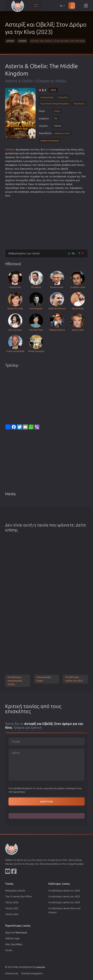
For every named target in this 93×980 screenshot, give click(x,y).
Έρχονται (16, 932)
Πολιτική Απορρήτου (32, 973)
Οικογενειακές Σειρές (44, 679)
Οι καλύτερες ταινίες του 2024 (64, 902)
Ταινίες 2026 (12, 902)
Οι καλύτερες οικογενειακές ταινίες (15, 681)
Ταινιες (22, 41)
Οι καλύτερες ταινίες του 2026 (64, 890)
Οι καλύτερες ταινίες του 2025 (64, 896)
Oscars (9, 950)
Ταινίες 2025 (12, 908)
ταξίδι (32, 180)
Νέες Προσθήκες (14, 944)
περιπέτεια (21, 184)
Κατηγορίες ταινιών (15, 890)
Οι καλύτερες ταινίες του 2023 (74, 679)
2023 (53, 90)
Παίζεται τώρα (12, 938)
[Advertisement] (46, 222)
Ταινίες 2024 (12, 914)
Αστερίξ (52, 169)
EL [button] (63, 6)
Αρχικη (10, 41)
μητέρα (36, 176)
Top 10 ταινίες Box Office (18, 896)
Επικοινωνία (12, 973)
